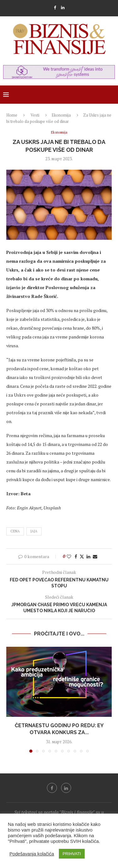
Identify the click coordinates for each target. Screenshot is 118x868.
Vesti (35, 115)
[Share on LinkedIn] (88, 556)
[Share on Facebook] (76, 556)
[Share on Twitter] (82, 556)
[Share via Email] (95, 556)
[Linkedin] (63, 8)
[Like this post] (69, 556)
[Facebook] (55, 8)
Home (12, 115)
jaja (34, 531)
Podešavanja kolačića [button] (32, 854)
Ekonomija (61, 115)
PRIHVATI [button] (72, 854)
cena (15, 531)
